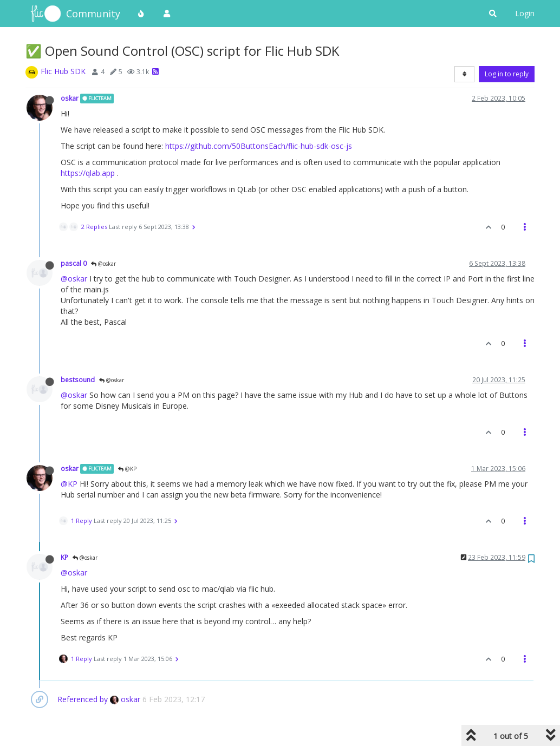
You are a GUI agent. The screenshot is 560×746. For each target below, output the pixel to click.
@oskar (103, 264)
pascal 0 (74, 263)
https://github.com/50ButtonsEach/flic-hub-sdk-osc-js (259, 146)
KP (64, 557)
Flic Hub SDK (63, 71)
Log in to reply (507, 74)
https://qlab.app (88, 173)
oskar (70, 98)
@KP (127, 469)
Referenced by (83, 699)
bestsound (78, 379)
